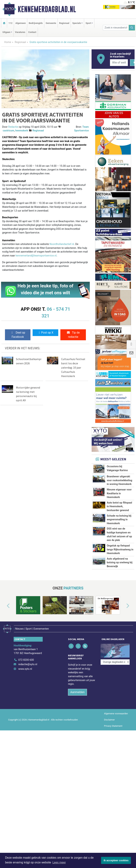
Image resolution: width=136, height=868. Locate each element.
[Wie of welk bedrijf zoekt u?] (119, 63)
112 (10, 23)
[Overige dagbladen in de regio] (115, 728)
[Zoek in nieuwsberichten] (116, 28)
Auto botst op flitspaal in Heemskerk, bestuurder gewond (119, 507)
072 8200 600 (26, 736)
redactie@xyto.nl (28, 740)
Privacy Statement (113, 802)
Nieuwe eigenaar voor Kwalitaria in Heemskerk (119, 493)
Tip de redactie (73, 335)
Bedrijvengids (36, 23)
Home (8, 42)
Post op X (45, 333)
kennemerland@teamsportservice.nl (36, 256)
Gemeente (51, 23)
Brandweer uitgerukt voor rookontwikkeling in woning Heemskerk (120, 480)
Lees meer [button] (59, 862)
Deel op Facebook (18, 335)
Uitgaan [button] (6, 32)
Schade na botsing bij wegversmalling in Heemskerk (119, 520)
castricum (9, 131)
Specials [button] (77, 23)
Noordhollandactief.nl (62, 244)
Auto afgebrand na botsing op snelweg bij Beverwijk (120, 621)
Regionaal (64, 23)
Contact (32, 32)
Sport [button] (88, 23)
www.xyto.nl (25, 745)
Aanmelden (77, 768)
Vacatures (20, 32)
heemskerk (22, 131)
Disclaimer (109, 796)
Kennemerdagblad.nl (47, 9)
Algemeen (21, 23)
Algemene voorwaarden (116, 789)
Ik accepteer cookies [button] (116, 860)
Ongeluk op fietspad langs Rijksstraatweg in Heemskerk (120, 588)
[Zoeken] (132, 28)
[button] (4, 684)
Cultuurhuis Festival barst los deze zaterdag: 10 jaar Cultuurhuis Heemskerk (73, 368)
